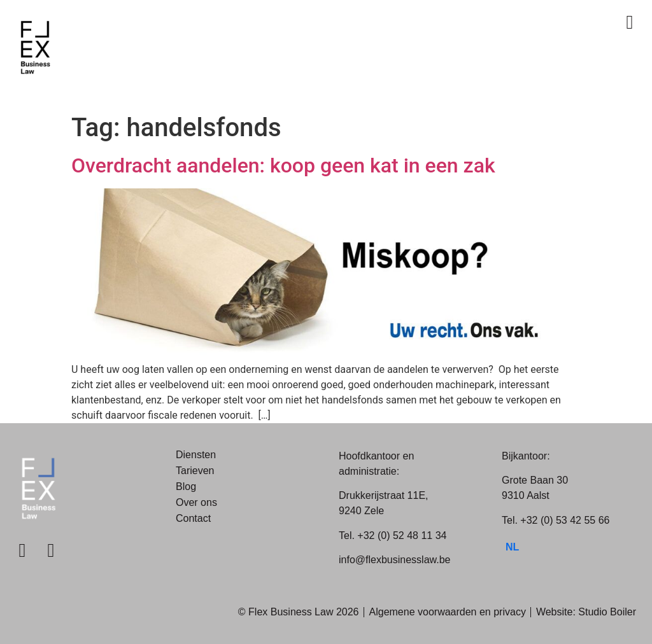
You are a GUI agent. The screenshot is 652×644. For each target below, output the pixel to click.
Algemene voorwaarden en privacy (448, 612)
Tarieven (195, 471)
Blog (186, 486)
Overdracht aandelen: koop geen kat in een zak (283, 165)
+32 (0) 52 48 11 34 (402, 535)
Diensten (196, 455)
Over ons (196, 502)
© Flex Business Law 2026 (299, 612)
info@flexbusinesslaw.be (394, 560)
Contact (193, 518)
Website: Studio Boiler (586, 612)
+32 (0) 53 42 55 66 (565, 520)
